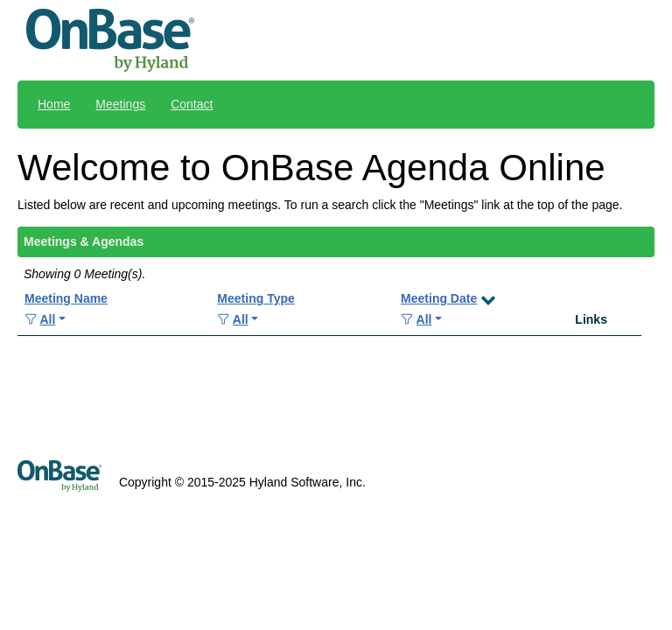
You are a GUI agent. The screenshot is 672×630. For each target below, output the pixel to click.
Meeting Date (439, 298)
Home (54, 104)
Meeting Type (255, 298)
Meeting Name (66, 298)
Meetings (120, 104)
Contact (192, 104)
